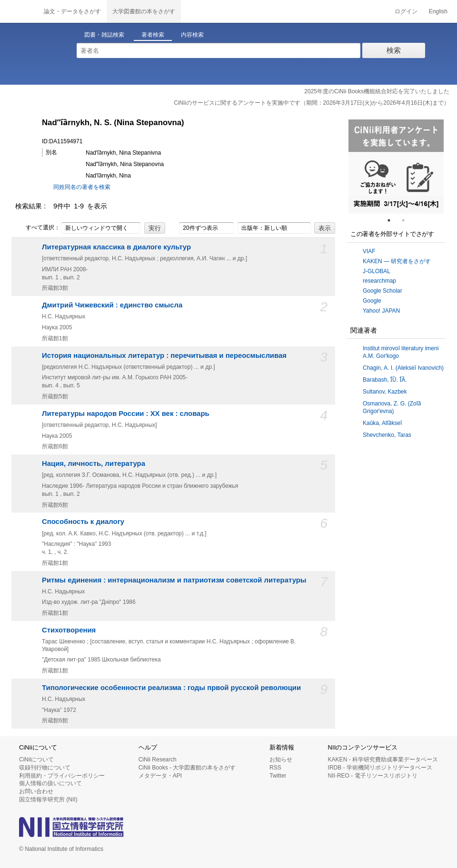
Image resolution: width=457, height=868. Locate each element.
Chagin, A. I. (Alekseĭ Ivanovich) (403, 368)
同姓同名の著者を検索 (82, 187)
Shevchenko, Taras (387, 435)
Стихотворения (69, 630)
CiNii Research (158, 759)
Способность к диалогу (83, 522)
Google (372, 301)
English (438, 11)
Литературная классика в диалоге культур (116, 247)
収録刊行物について (45, 768)
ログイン (406, 11)
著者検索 (153, 35)
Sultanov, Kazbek (385, 392)
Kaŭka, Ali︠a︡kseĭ (382, 423)
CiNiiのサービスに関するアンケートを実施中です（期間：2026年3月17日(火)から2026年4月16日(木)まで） (312, 103)
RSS (275, 768)
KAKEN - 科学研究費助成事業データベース (383, 759)
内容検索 (192, 35)
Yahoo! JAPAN (381, 311)
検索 (394, 50)
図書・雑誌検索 (104, 35)
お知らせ (281, 759)
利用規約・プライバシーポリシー (62, 776)
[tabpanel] (396, 167)
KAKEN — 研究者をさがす (397, 261)
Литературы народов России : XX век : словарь (126, 414)
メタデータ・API (160, 776)
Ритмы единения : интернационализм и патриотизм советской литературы (174, 580)
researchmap (379, 281)
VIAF (369, 251)
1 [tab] (393, 220)
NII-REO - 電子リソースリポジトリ (373, 776)
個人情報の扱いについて (50, 783)
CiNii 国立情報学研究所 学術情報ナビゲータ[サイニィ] (19, 11)
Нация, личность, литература (94, 464)
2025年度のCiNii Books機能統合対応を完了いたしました (377, 91)
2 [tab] (407, 220)
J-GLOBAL (377, 271)
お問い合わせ (36, 791)
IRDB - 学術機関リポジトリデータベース (380, 768)
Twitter (278, 776)
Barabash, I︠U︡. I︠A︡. (385, 380)
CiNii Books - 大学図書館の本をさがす (187, 768)
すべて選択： (38, 228)
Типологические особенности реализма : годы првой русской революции (171, 688)
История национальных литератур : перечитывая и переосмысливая (164, 355)
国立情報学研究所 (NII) (48, 799)
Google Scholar (382, 291)
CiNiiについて (36, 759)
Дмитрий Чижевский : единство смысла (112, 305)
